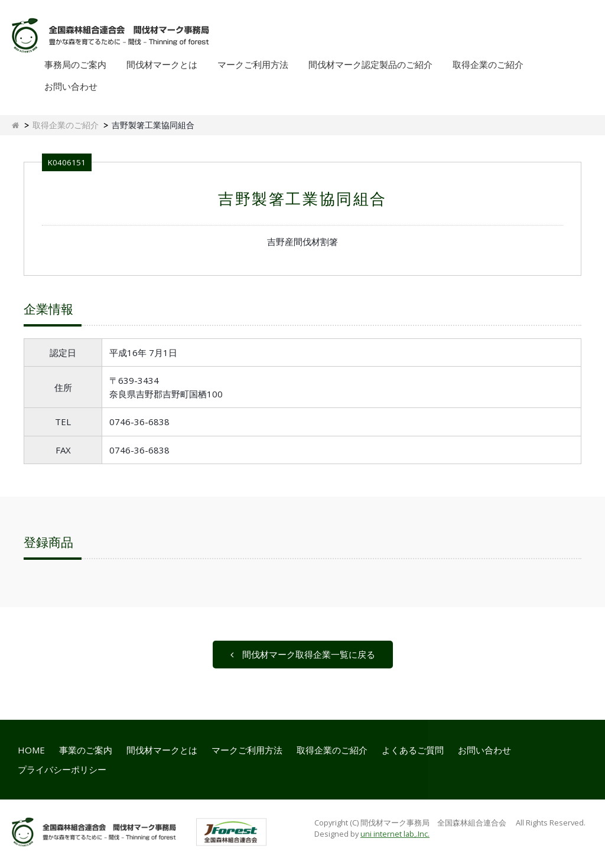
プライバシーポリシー (62, 769)
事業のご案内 (86, 750)
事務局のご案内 (75, 64)
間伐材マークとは (162, 64)
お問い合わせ (71, 86)
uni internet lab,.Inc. (395, 834)
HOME (31, 750)
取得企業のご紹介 (488, 64)
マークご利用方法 (253, 64)
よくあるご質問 (413, 750)
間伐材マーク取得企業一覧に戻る (303, 654)
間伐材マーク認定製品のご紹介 (370, 64)
